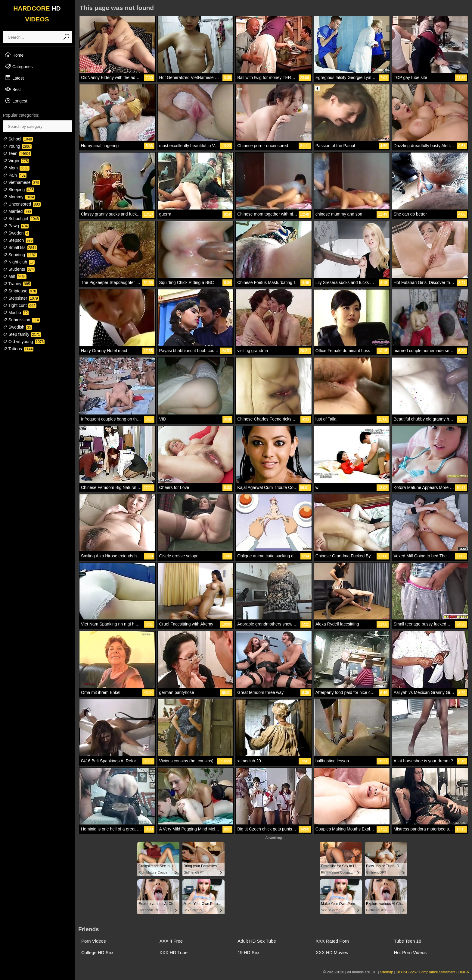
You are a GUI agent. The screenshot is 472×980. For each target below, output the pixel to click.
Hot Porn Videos (410, 952)
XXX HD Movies (332, 952)
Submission (21, 320)
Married (18, 211)
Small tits (20, 247)
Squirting (20, 255)
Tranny (17, 284)
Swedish (17, 327)
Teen (17, 153)
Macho (16, 313)
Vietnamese (22, 182)
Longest (16, 101)
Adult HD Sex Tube (257, 941)
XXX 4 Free (171, 941)
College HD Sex (97, 952)
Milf (15, 276)
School (18, 139)
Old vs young (24, 342)
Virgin (16, 161)
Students (19, 269)
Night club (19, 262)
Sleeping (19, 190)
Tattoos (18, 349)
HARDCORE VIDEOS (37, 14)
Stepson (18, 240)
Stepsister (21, 298)
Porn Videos (93, 941)
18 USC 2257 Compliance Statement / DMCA (433, 972)
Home (14, 55)
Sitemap (387, 972)
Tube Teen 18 (407, 941)
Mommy (19, 197)
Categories (19, 66)
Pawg (16, 226)
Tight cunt (20, 305)
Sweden (16, 233)
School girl (21, 219)
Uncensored (22, 204)
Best (13, 89)
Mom (16, 168)
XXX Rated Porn (332, 941)
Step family (22, 334)
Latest (14, 78)
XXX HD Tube (174, 952)
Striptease (20, 291)
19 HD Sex (248, 952)
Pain (15, 175)
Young (17, 146)
